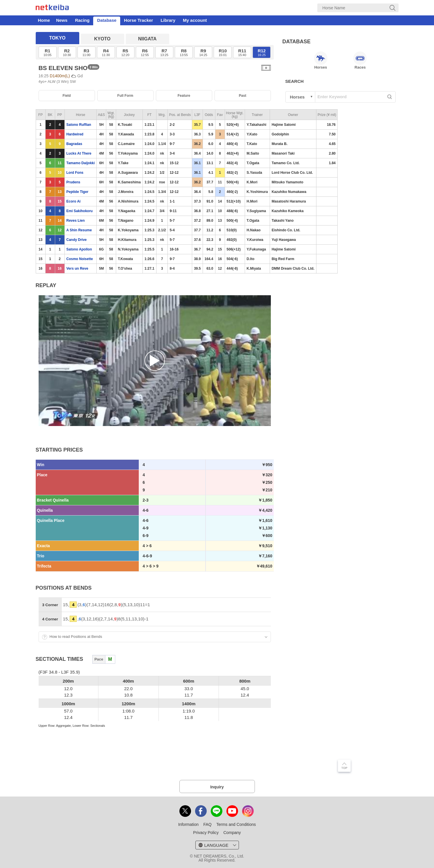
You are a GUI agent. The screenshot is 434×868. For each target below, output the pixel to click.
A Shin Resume (79, 230)
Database (107, 20)
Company (232, 833)
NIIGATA (147, 39)
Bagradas (74, 144)
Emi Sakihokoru (80, 211)
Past (243, 96)
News (62, 20)
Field (66, 96)
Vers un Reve (77, 269)
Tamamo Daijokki (81, 163)
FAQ (208, 824)
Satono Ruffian (79, 125)
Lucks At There (79, 153)
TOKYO (57, 38)
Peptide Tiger (78, 192)
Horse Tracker (138, 20)
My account (195, 20)
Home (44, 20)
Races (360, 60)
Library (168, 20)
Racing (82, 20)
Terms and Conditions (236, 824)
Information (188, 824)
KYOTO (102, 39)
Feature (184, 96)
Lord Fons (75, 173)
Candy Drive (77, 240)
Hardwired (75, 134)
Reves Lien (76, 221)
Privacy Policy (206, 833)
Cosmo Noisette (80, 259)
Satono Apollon (79, 249)
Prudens (73, 182)
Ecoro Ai (74, 201)
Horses (321, 60)
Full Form (125, 96)
